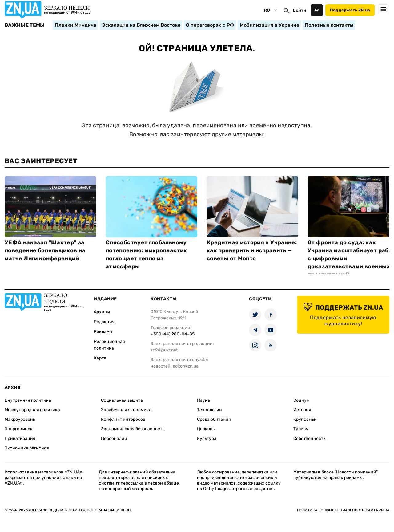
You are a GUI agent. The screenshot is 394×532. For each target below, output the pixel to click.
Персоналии (114, 439)
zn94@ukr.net (164, 350)
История (302, 410)
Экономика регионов (27, 448)
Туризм (301, 429)
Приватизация (20, 439)
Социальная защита (122, 400)
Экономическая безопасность (133, 429)
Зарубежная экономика (126, 410)
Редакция (104, 322)
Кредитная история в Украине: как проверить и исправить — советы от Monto (252, 250)
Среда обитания (214, 419)
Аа (317, 10)
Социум (302, 400)
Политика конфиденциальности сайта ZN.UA (343, 510)
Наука (203, 400)
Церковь (206, 429)
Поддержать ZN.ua (350, 10)
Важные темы (25, 25)
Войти (300, 10)
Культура (207, 439)
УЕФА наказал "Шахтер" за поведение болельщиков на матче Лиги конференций (45, 250)
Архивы (102, 312)
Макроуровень (20, 419)
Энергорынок (19, 429)
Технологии (209, 410)
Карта (100, 358)
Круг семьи (305, 419)
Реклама (103, 332)
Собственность (309, 439)
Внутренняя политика (28, 400)
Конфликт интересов (123, 419)
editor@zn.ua (186, 366)
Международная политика (32, 410)
